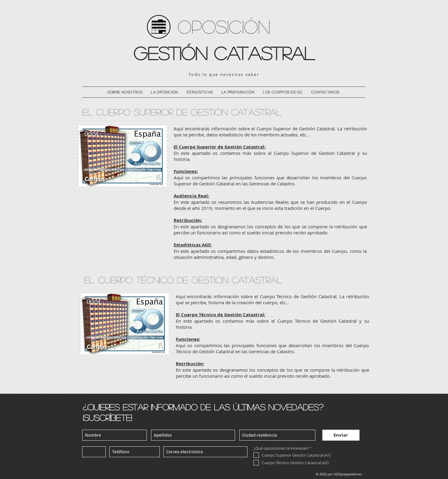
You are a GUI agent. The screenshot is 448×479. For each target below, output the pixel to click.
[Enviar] (341, 435)
